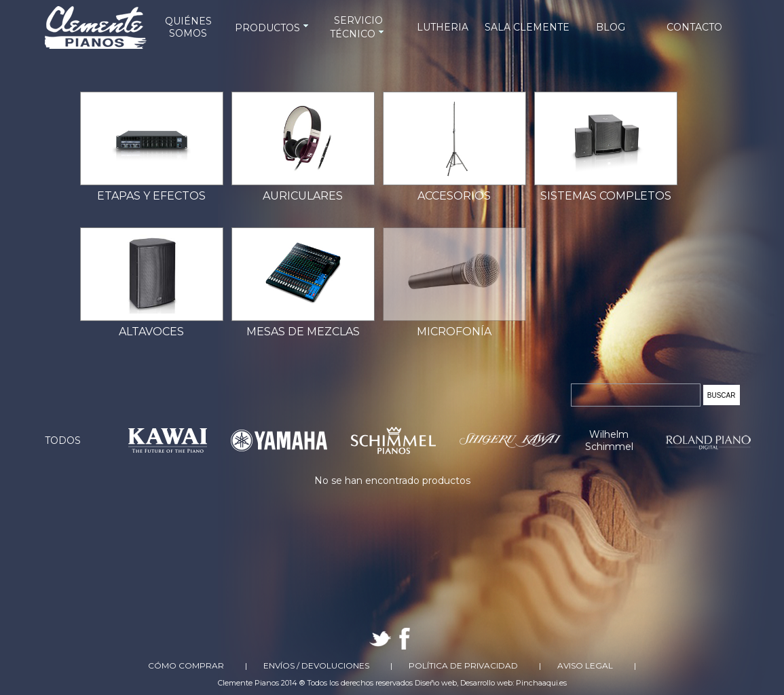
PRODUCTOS (273, 28)
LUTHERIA (443, 27)
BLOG (611, 27)
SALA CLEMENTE (527, 27)
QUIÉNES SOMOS (188, 27)
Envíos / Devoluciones (316, 665)
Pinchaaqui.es (541, 683)
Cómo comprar (186, 665)
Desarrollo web (486, 683)
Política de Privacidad (463, 665)
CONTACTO (694, 27)
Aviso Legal (585, 665)
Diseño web (436, 683)
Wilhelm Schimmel (609, 440)
